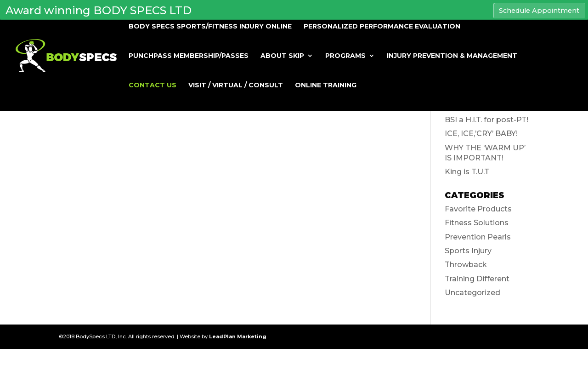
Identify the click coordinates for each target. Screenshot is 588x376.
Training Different (477, 279)
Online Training (326, 85)
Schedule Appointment (539, 11)
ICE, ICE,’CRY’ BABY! (481, 134)
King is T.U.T (467, 172)
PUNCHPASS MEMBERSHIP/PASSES (189, 56)
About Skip (282, 56)
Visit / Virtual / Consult (236, 85)
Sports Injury (468, 251)
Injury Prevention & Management (452, 56)
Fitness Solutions (477, 223)
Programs (345, 56)
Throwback (466, 265)
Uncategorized (472, 293)
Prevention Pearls (478, 237)
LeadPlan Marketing (238, 336)
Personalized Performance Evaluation (382, 27)
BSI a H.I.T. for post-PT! (486, 120)
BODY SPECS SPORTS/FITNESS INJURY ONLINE (210, 27)
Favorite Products (478, 209)
